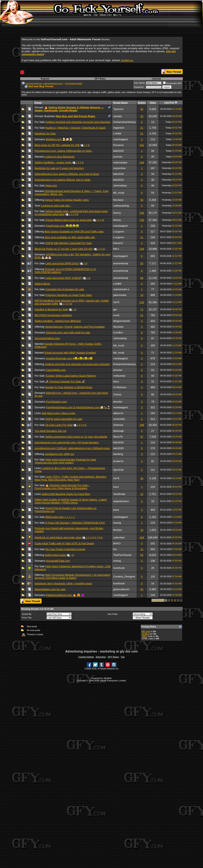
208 (142, 425)
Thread (38, 103)
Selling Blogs (42, 284)
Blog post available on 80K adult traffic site (70, 237)
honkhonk (119, 568)
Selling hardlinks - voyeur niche (53, 162)
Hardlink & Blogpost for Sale (51, 309)
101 (142, 145)
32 (142, 109)
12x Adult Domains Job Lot (50, 431)
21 (142, 128)
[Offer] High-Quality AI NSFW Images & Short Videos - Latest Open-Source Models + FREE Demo (71, 501)
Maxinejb (118, 431)
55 (142, 263)
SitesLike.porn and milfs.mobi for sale (68, 333)
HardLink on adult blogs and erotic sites (58, 537)
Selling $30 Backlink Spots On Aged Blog (66, 494)
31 (142, 134)
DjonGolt (118, 470)
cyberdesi (119, 537)
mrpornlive (119, 168)
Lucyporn (119, 232)
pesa (116, 510)
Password (138, 87)
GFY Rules (100, 79)
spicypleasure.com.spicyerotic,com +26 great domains (67, 442)
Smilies (145, 634)
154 (142, 249)
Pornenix (118, 145)
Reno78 (118, 437)
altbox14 (118, 413)
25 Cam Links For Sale (59, 425)
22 (142, 494)
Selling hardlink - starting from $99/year (58, 321)
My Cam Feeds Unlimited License (65, 549)
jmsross (118, 157)
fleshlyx (117, 530)
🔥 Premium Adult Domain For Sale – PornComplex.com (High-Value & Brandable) (62, 487)
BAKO (117, 543)
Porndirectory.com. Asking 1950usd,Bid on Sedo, (63, 151)
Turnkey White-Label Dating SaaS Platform (71, 376)
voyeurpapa (120, 162)
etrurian (118, 370)
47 (142, 437)
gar (115, 309)
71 (142, 309)
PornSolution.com (56, 402)
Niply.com (51, 186)
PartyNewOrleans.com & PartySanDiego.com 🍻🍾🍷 (78, 407)
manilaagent (120, 139)
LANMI (117, 134)
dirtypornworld (121, 321)
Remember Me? (173, 83)
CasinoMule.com (56, 370)
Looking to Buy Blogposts (59, 157)
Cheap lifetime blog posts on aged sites (69, 220)
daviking (118, 454)
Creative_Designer (124, 577)
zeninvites (119, 419)
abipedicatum (121, 501)
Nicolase (118, 200)
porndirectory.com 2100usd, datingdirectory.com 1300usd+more (72, 448)
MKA (116, 249)
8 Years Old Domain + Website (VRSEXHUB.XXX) (75, 523)
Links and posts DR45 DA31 (62, 263)
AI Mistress (120, 387)
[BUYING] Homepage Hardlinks (53, 315)
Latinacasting (121, 206)
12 (142, 549)
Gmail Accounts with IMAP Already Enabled (70, 353)
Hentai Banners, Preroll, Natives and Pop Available (75, 327)
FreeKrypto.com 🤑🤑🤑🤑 (63, 226)
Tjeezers (118, 109)
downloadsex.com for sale (50, 589)
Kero (116, 382)
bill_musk (119, 193)
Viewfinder (119, 494)
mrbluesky (119, 376)
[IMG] (145, 636)
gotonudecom (121, 589)
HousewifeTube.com (58, 561)
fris (115, 549)
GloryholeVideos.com (47, 338)
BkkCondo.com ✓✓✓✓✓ (60, 517)
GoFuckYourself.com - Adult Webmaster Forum (44, 83)
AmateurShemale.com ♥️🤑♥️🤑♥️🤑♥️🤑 (69, 358)
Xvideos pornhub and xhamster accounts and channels (78, 122)
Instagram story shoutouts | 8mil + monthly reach (63, 583)
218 (142, 213)
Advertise (101, 657)
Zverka (117, 394)
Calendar (157, 79)
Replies (142, 103)
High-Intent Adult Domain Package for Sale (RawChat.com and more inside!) (65, 461)
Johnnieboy (120, 186)
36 (142, 478)
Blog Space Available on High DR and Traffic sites (74, 232)
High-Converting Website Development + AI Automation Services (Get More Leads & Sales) (72, 576)
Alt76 (116, 302)
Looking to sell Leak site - (56, 206)
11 (142, 237)
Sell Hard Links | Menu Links (58, 413)
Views (153, 103)
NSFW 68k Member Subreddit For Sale (69, 243)
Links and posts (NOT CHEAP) (64, 278)
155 (142, 220)
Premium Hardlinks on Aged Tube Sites (69, 295)
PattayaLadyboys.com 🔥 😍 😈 (65, 595)
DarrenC (118, 243)
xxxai (116, 315)
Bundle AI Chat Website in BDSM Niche (69, 387)
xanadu (117, 116)
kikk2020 (118, 151)
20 (142, 116)
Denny (117, 213)
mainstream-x (121, 289)
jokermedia (120, 295)
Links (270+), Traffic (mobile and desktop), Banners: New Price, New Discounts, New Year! (71, 478)
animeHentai (121, 263)
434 (142, 537)
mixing (117, 561)
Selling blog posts (55, 555)
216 (142, 302)
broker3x (118, 461)
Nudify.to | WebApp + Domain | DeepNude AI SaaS (75, 128)
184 (142, 162)
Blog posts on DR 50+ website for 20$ (57, 145)
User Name (139, 83)
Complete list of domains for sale (65, 289)
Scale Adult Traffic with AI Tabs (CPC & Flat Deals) (64, 543)
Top (123, 657)
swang (117, 523)
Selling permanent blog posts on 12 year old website (76, 437)
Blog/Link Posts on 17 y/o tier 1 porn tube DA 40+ (64, 249)
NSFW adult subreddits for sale (64, 419)
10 (142, 295)
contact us (127, 60)
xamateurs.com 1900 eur (59, 454)
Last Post (169, 102)
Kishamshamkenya (124, 122)
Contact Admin (86, 657)
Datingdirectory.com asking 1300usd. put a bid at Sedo (67, 174)
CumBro (118, 333)
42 (142, 589)
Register (45, 79)
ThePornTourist (122, 555)
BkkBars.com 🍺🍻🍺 (59, 139)
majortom (119, 128)
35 (142, 200)
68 (142, 278)
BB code (146, 631)
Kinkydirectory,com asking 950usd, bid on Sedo (63, 180)
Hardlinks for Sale (45, 134)
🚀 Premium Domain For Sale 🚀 (65, 382)
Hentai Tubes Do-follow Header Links (67, 200)
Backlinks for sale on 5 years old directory (59, 168)
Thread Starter (120, 103)
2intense (118, 425)
